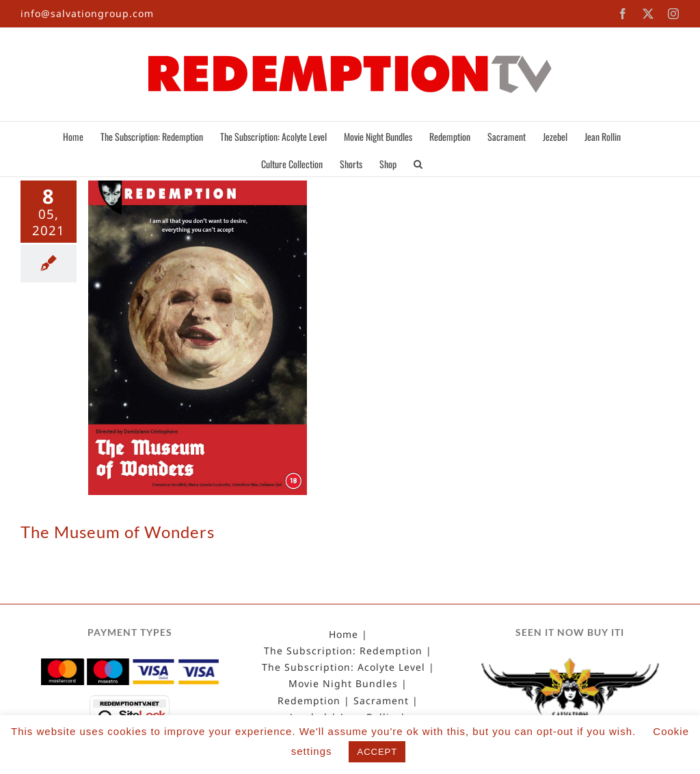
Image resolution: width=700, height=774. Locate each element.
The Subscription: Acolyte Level (344, 667)
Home (344, 635)
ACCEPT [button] (377, 752)
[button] (418, 163)
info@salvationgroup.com (87, 13)
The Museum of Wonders (118, 532)
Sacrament (381, 701)
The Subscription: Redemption (343, 651)
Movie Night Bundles (343, 684)
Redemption (309, 701)
